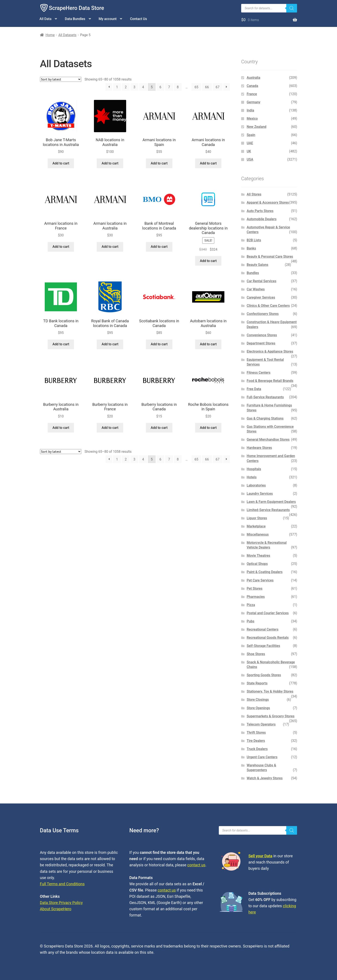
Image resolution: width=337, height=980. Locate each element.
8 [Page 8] (178, 87)
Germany (254, 102)
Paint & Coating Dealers (265, 572)
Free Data (254, 389)
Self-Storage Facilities (263, 646)
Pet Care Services (260, 580)
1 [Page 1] (117, 87)
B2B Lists (254, 240)
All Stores (254, 194)
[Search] (292, 8)
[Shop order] (61, 79)
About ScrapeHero (56, 909)
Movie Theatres (258, 556)
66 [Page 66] (207, 87)
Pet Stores (255, 588)
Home (50, 35)
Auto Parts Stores (260, 211)
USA (250, 159)
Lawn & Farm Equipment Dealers (271, 502)
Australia (254, 78)
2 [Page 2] (126, 87)
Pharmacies (256, 597)
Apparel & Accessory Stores (268, 202)
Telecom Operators (261, 724)
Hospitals (254, 469)
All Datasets (67, 35)
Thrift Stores (256, 733)
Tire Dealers (256, 741)
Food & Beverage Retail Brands (270, 381)
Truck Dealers (257, 749)
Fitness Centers (259, 373)
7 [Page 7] (169, 87)
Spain (251, 135)
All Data (46, 19)
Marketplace (256, 526)
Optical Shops (257, 564)
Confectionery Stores (263, 314)
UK (249, 151)
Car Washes (256, 289)
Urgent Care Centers (262, 757)
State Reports (257, 683)
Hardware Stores (259, 448)
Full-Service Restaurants (265, 397)
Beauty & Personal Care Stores (270, 257)
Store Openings (258, 708)
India (250, 110)
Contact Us (139, 19)
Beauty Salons (258, 265)
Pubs (251, 621)
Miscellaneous (258, 534)
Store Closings (258, 700)
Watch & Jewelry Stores (265, 778)
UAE (250, 143)
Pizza (251, 605)
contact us (196, 865)
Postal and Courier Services (268, 613)
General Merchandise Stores (268, 440)
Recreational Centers (263, 629)
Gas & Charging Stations (265, 418)
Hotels (252, 477)
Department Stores (261, 343)
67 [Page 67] (218, 87)
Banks (251, 248)
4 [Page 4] (143, 87)
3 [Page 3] (134, 87)
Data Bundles (75, 19)
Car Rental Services (262, 281)
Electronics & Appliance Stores (270, 351)
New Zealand (257, 127)
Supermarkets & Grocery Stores (271, 716)
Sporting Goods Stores (264, 675)
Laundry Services (260, 494)
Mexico (252, 119)
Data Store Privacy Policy (61, 903)
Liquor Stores (257, 518)
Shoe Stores (256, 654)
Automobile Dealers (262, 219)
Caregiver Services (261, 297)
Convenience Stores (262, 335)
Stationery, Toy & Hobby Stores (270, 691)
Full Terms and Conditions (62, 884)
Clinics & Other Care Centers (268, 306)
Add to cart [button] (61, 163)
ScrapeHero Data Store (77, 8)
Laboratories (256, 485)
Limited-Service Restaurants (268, 510)
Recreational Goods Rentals (268, 638)
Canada (252, 86)
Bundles (253, 273)
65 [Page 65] (196, 87)
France (252, 94)
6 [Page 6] (160, 87)
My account (108, 19)
